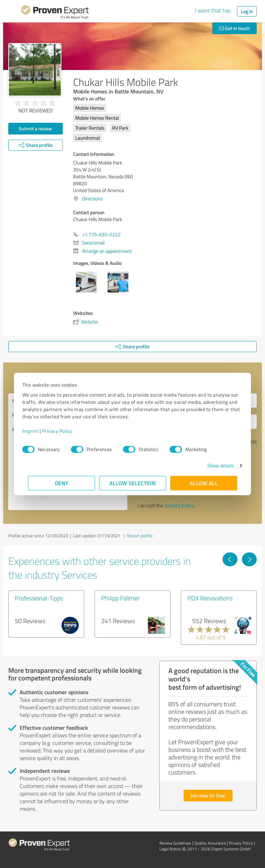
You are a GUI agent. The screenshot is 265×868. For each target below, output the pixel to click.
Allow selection (132, 483)
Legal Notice (170, 849)
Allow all (204, 483)
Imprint (36, 431)
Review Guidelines (175, 843)
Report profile (140, 536)
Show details (215, 465)
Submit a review (35, 128)
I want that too (213, 10)
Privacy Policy (63, 431)
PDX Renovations (210, 598)
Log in (247, 11)
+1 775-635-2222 (101, 234)
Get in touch (234, 28)
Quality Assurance (210, 843)
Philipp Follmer (120, 598)
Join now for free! (208, 795)
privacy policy (179, 505)
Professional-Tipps (39, 598)
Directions (92, 198)
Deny (62, 483)
